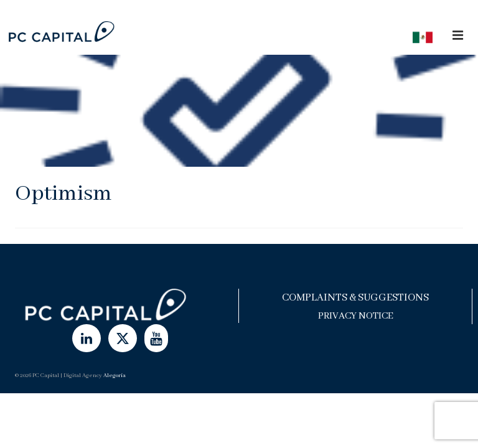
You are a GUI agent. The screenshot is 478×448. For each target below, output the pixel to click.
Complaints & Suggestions (355, 298)
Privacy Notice (356, 316)
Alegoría (115, 376)
